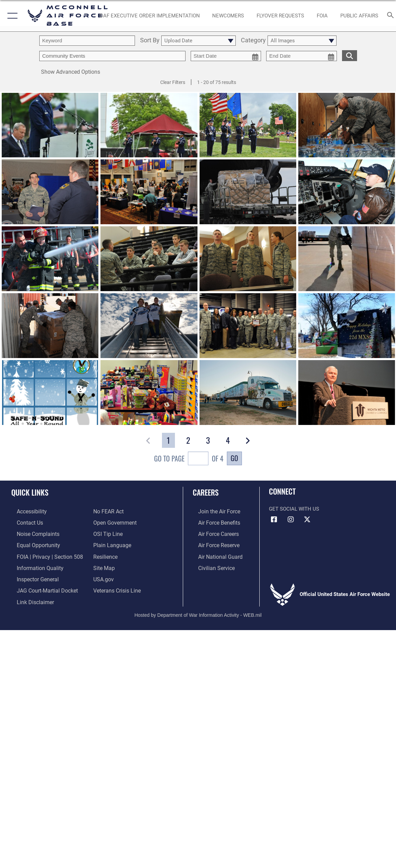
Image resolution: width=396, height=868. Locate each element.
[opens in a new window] (150, 16)
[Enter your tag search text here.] (112, 56)
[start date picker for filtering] (226, 56)
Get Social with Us (294, 509)
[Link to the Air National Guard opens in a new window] (214, 554)
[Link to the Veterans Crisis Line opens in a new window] (116, 586)
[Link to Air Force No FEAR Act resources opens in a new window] (108, 511)
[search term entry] (87, 41)
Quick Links (30, 492)
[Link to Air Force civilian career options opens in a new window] (210, 565)
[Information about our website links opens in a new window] (29, 597)
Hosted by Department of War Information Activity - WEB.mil (198, 609)
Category (253, 41)
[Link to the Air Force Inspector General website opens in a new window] (31, 575)
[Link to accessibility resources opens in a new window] (26, 511)
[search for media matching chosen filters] (350, 55)
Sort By (150, 41)
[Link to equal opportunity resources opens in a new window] (32, 543)
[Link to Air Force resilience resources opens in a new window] (105, 554)
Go (234, 458)
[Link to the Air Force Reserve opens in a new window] (213, 543)
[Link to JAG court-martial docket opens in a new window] (41, 586)
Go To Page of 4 (189, 459)
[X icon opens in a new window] (307, 520)
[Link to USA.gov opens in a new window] (103, 575)
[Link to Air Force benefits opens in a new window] (213, 522)
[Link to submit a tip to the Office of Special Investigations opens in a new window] (107, 533)
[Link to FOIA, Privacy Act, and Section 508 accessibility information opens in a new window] (43, 554)
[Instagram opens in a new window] (291, 520)
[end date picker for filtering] (302, 56)
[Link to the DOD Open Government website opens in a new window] (114, 522)
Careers (206, 492)
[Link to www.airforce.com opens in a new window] (213, 511)
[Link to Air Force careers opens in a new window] (213, 533)
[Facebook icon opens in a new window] (274, 520)
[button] (11, 16)
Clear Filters (173, 82)
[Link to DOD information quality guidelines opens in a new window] (33, 565)
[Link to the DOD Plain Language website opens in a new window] (111, 543)
